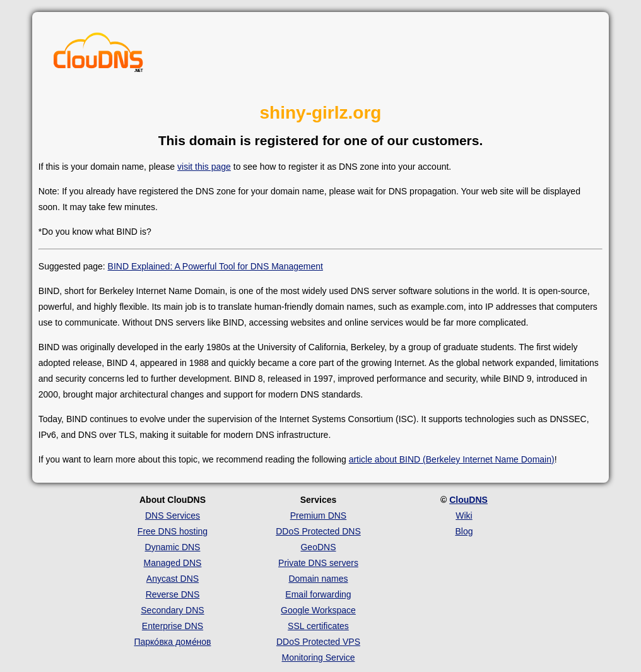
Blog (464, 531)
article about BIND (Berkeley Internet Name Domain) (452, 459)
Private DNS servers (318, 563)
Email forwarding (318, 594)
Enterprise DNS (173, 626)
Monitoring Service (319, 657)
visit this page (204, 167)
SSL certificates (318, 626)
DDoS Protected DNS (318, 531)
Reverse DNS (173, 594)
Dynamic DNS (173, 547)
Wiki (464, 516)
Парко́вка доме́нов (172, 642)
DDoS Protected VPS (318, 642)
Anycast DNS (173, 579)
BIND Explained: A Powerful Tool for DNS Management (215, 266)
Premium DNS (318, 516)
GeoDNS (318, 547)
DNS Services (173, 516)
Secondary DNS (172, 610)
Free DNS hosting (173, 531)
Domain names (318, 579)
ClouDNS (468, 500)
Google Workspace (318, 610)
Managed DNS (173, 563)
